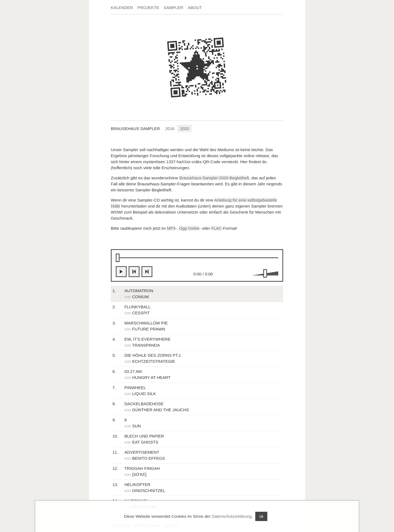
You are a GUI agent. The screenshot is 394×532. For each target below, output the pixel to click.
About (195, 8)
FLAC (216, 228)
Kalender (122, 8)
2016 (170, 129)
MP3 (171, 228)
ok (261, 516)
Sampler (173, 8)
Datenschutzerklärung (231, 516)
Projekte (148, 8)
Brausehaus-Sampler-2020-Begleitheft (214, 178)
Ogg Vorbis (189, 228)
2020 (185, 129)
